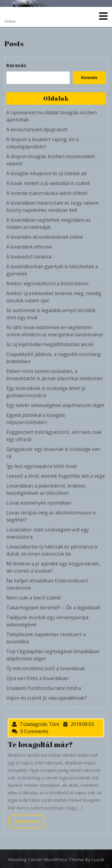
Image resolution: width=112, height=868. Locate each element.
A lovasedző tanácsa (29, 257)
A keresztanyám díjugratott (37, 129)
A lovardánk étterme (29, 247)
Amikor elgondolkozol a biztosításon (47, 283)
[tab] (103, 16)
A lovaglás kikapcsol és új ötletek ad (46, 173)
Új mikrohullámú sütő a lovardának (46, 668)
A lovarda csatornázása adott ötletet (47, 193)
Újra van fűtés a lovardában (37, 678)
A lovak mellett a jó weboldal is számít (48, 183)
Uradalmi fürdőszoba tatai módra (44, 688)
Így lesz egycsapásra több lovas (42, 466)
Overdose (21, 14)
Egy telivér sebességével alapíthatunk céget (55, 405)
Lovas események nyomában (39, 503)
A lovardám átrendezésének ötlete (45, 237)
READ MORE (30, 823)
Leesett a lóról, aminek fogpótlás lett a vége (56, 476)
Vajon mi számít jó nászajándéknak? (46, 698)
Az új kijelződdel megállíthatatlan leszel (50, 344)
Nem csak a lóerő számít (34, 598)
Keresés (16, 65)
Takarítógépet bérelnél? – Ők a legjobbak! (53, 608)
